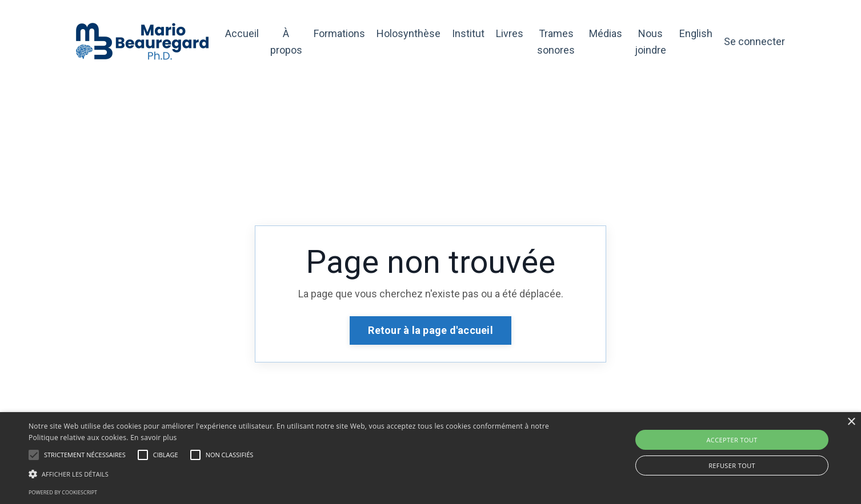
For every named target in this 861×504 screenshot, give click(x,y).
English (696, 33)
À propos (286, 42)
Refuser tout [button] (732, 465)
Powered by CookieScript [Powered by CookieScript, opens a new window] (63, 492)
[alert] (430, 458)
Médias (606, 33)
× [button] (851, 422)
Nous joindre (650, 42)
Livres (510, 33)
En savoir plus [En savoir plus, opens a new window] (153, 438)
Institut (468, 33)
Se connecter (754, 41)
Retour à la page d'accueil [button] (430, 330)
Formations (339, 33)
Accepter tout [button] (732, 440)
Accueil (242, 33)
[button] (34, 455)
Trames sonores (556, 42)
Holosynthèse (409, 33)
